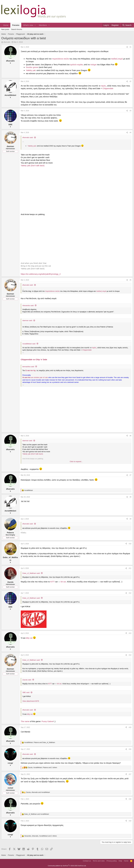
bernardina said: (28, 367)
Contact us (87, 861)
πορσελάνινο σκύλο (61, 59)
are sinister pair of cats (35, 377)
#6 (130, 436)
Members (43, 25)
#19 (130, 821)
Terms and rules (99, 861)
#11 (130, 568)
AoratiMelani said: (29, 344)
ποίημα (94, 65)
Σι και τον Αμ (31, 370)
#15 (130, 727)
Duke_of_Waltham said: (31, 573)
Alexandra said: (28, 305)
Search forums (17, 29)
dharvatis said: (28, 137)
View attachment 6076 (31, 701)
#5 (130, 280)
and (37, 814)
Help (120, 861)
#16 (130, 749)
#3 (130, 111)
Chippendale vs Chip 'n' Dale (34, 359)
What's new (28, 25)
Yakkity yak (31, 70)
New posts (5, 29)
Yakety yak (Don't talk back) (33, 166)
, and (40, 742)
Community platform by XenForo (67, 866)
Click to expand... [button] (76, 462)
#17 (130, 774)
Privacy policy (112, 861)
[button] (35, 25)
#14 (130, 655)
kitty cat (29, 638)
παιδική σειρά (117, 59)
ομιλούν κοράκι (76, 65)
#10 (130, 544)
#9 (130, 519)
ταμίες (103, 86)
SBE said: (26, 692)
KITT (52, 582)
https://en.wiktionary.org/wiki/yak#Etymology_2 (41, 274)
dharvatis (7, 42)
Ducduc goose (32, 67)
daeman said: (27, 320)
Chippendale (108, 88)
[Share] (127, 47)
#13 (130, 633)
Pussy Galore (47, 721)
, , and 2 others (42, 768)
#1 (130, 47)
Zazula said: (27, 680)
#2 (130, 81)
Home (6, 25)
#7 (130, 475)
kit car (63, 582)
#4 (130, 133)
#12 (130, 593)
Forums (16, 25)
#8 (130, 497)
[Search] (127, 25)
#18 (130, 799)
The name (25, 721)
